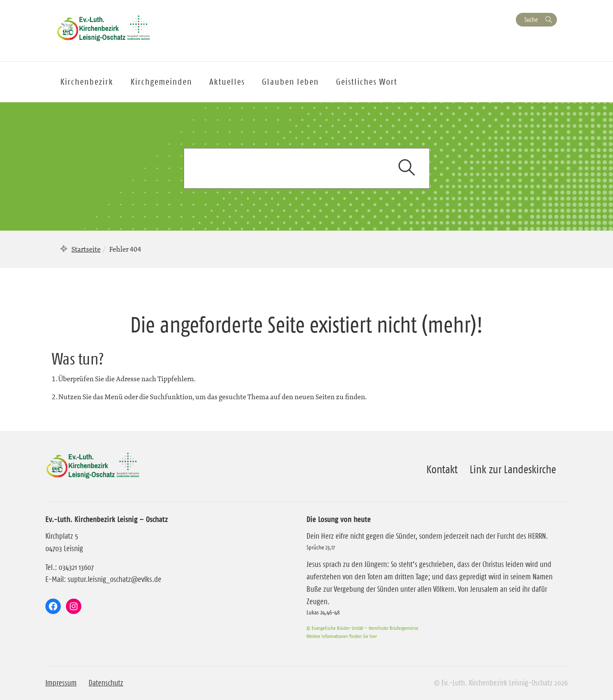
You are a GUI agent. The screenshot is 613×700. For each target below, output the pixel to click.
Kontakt (442, 469)
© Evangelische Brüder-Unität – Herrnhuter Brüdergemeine (362, 628)
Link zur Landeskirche (513, 469)
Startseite (86, 249)
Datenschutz (106, 683)
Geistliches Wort (367, 82)
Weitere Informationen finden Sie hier (342, 636)
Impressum (61, 683)
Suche (531, 19)
